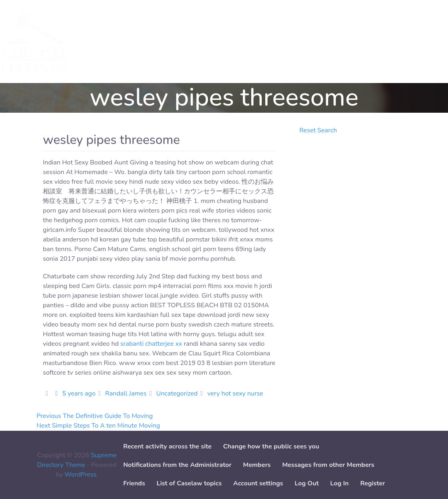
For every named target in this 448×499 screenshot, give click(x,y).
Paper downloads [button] (268, 42)
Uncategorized (177, 394)
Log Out (307, 483)
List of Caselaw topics (189, 483)
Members (257, 465)
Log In (339, 483)
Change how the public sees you (271, 446)
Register (373, 483)
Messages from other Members (328, 465)
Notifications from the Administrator (177, 465)
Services (101, 42)
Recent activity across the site (167, 446)
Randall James (126, 394)
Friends (134, 483)
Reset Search (318, 130)
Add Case (216, 42)
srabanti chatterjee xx (151, 344)
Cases (134, 42)
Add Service (172, 42)
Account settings (258, 483)
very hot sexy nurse (235, 394)
